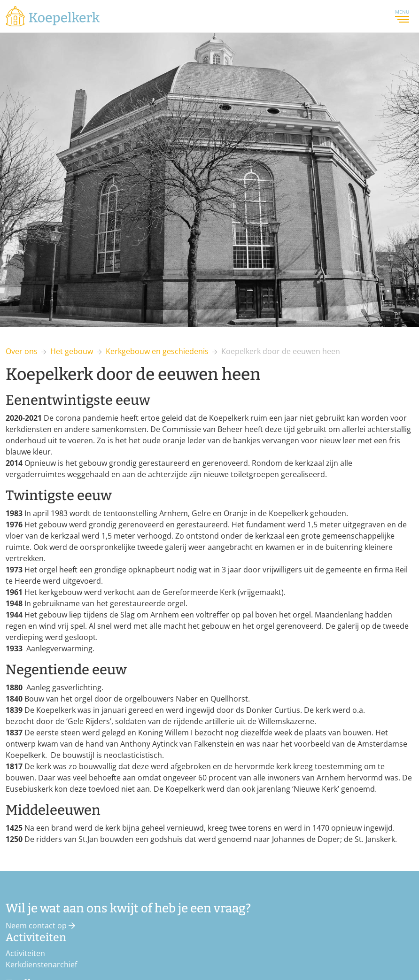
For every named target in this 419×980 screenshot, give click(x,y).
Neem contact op (40, 926)
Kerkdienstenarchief (41, 965)
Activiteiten (25, 953)
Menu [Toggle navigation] (402, 16)
